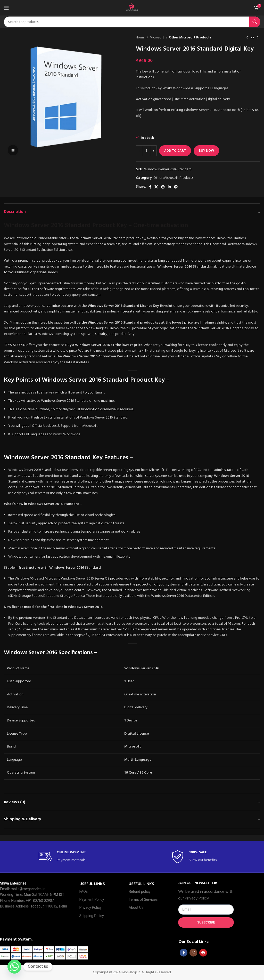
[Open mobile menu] (6, 8)
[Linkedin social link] (169, 187)
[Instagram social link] (193, 953)
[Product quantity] (146, 151)
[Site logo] (132, 8)
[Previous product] (247, 38)
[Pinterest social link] (163, 187)
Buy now (206, 151)
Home (141, 38)
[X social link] (156, 187)
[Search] (132, 22)
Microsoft (157, 38)
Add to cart (175, 151)
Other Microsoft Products (190, 38)
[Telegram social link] (176, 187)
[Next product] (258, 38)
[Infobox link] (66, 857)
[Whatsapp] (14, 967)
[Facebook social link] (150, 187)
